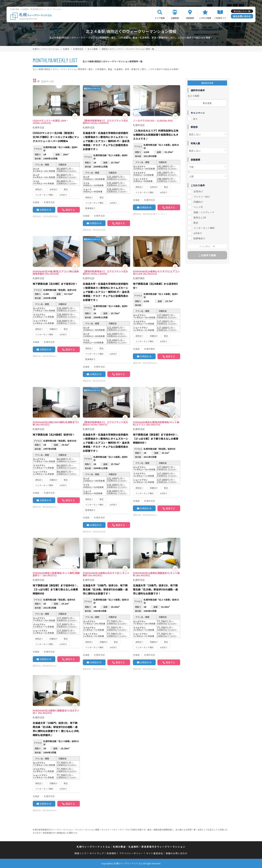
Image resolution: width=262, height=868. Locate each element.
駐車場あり (199, 238)
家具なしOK (200, 217)
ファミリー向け (202, 197)
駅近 (196, 223)
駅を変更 (207, 103)
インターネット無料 (204, 228)
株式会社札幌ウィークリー (155, 214)
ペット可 (198, 207)
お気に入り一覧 (243, 11)
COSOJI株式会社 (50, 216)
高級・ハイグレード (204, 212)
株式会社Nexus (50, 356)
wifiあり (198, 233)
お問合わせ (46, 210)
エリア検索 (160, 18)
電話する (70, 210)
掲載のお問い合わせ (177, 853)
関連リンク (81, 853)
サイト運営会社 (154, 853)
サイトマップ (97, 853)
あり (195, 119)
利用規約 (112, 853)
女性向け (198, 191)
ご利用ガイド (220, 18)
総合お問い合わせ (242, 16)
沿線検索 (175, 18)
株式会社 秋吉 (99, 230)
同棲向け (198, 202)
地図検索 (190, 18)
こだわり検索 (205, 18)
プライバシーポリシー (131, 853)
